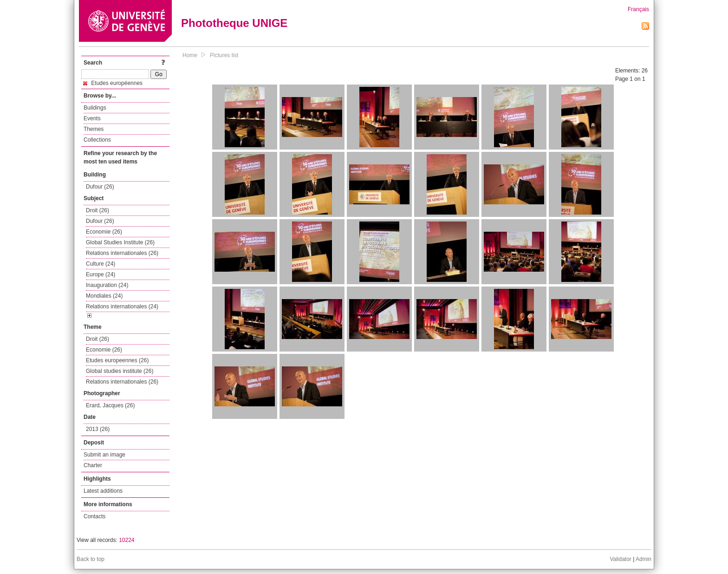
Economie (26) (104, 232)
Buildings (95, 108)
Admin (643, 559)
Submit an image (104, 455)
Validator (620, 559)
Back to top (91, 559)
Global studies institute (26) (120, 371)
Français (638, 9)
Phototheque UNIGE (234, 23)
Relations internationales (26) (122, 253)
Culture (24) (101, 264)
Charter (93, 465)
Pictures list (224, 55)
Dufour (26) (100, 187)
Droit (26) (97, 210)
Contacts (94, 516)
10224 (127, 540)
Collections (97, 140)
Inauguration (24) (107, 285)
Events (92, 118)
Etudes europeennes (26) (117, 360)
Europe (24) (101, 274)
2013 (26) (98, 429)
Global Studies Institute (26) (120, 242)
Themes (94, 129)
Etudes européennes (113, 83)
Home (190, 55)
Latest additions (103, 491)
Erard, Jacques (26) (110, 405)
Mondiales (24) (104, 296)
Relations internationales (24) (122, 307)
